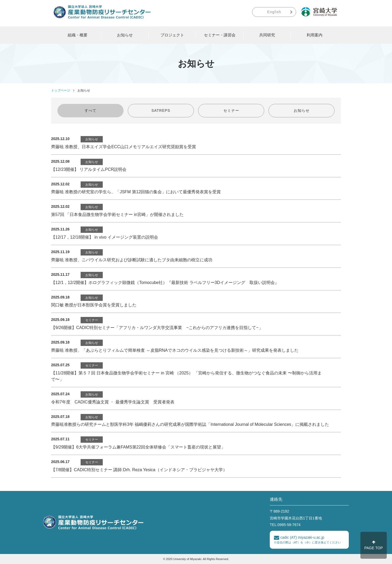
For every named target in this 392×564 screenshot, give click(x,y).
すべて (90, 110)
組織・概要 (78, 35)
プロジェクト (172, 35)
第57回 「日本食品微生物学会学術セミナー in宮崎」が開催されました (117, 214)
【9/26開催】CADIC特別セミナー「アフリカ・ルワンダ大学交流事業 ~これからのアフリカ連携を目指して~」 (157, 328)
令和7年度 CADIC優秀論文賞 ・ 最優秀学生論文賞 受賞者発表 (113, 402)
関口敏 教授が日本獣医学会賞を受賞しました (94, 305)
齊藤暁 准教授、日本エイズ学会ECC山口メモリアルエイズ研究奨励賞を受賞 (124, 147)
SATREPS (161, 110)
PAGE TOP (374, 545)
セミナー (231, 110)
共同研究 (267, 35)
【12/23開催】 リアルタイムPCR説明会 (89, 169)
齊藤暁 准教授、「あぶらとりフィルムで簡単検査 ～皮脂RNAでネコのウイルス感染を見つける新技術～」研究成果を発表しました (175, 350)
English (274, 12)
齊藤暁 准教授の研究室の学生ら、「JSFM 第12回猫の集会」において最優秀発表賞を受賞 (136, 192)
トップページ (61, 90)
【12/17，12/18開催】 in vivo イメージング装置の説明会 (105, 237)
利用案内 (315, 35)
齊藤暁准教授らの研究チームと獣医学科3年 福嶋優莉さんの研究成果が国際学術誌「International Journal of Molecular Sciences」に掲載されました (190, 424)
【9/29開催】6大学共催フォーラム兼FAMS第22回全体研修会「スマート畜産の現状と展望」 (138, 447)
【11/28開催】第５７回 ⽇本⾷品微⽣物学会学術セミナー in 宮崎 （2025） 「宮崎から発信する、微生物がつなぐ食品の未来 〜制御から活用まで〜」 (186, 376)
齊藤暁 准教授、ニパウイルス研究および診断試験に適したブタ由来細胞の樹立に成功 (132, 260)
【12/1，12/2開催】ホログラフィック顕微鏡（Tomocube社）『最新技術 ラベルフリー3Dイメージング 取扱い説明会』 (165, 283)
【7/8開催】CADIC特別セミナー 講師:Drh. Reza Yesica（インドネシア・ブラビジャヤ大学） (139, 470)
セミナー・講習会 (220, 35)
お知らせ (125, 35)
